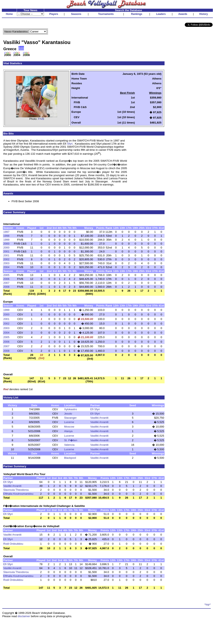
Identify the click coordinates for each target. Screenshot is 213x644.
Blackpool (70, 458)
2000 (6, 244)
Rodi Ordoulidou (13, 544)
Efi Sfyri (95, 409)
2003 (6, 263)
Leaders (161, 14)
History (204, 14)
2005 (6, 275)
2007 (6, 283)
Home (9, 14)
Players (54, 14)
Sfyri (70, 144)
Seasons (76, 14)
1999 (6, 240)
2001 (6, 251)
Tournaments (106, 14)
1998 (6, 236)
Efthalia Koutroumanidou (18, 494)
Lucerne (69, 422)
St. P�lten (71, 440)
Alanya (68, 431)
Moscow (69, 427)
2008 (6, 287)
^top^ (208, 604)
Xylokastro (71, 409)
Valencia (69, 445)
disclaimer (24, 616)
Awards (183, 14)
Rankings (137, 14)
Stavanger (70, 418)
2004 (6, 267)
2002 (6, 259)
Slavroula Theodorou (16, 490)
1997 (6, 232)
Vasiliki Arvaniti (99, 418)
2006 (6, 279)
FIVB (41, 119)
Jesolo (68, 414)
